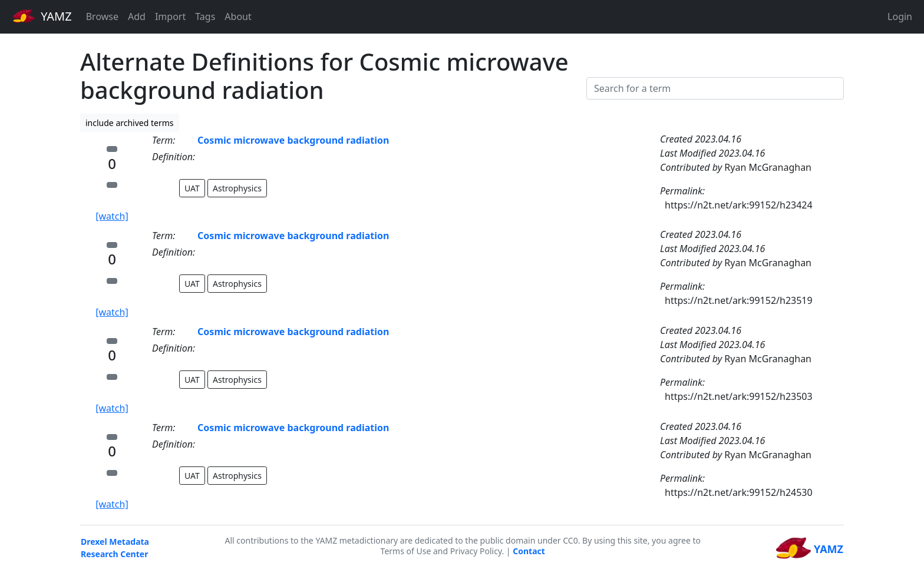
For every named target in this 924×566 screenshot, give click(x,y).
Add (137, 16)
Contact (529, 551)
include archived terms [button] (130, 123)
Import (170, 16)
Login (900, 16)
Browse (102, 16)
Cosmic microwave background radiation (293, 140)
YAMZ (42, 16)
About (238, 16)
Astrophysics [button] (237, 188)
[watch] (112, 216)
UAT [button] (192, 188)
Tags (205, 16)
